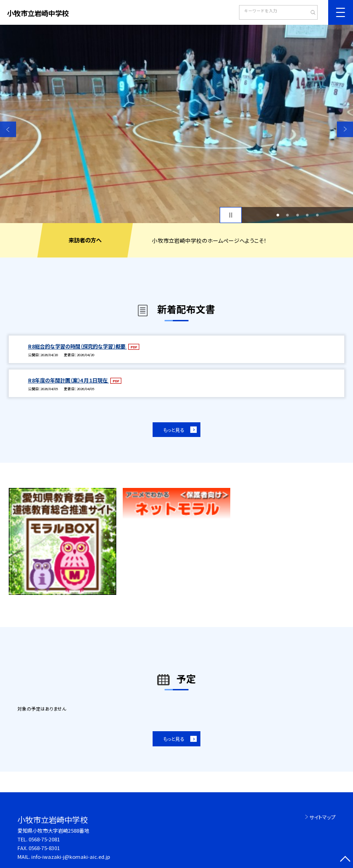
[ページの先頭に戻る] (345, 860)
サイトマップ (322, 817)
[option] (176, 124)
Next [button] (345, 129)
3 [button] (297, 215)
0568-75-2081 (44, 839)
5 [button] (317, 215)
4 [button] (307, 215)
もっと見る (174, 430)
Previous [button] (8, 129)
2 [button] (288, 215)
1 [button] (278, 215)
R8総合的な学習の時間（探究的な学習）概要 (77, 346)
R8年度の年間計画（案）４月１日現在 (68, 380)
